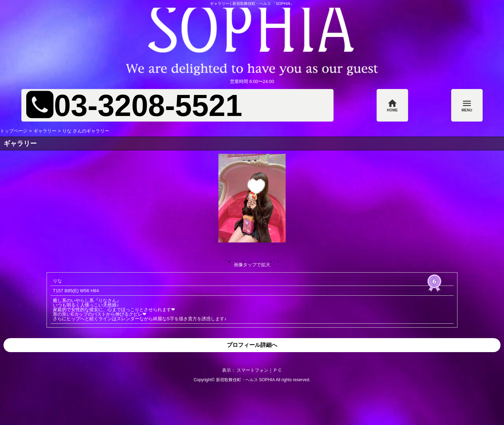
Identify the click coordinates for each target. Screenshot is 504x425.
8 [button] (276, 260)
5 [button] (255, 260)
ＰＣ (278, 370)
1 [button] (227, 260)
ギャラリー (45, 131)
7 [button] (269, 260)
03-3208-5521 (148, 105)
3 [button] (241, 260)
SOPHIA (267, 380)
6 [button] (262, 260)
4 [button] (248, 260)
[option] (252, 198)
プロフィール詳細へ (252, 345)
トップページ (14, 131)
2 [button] (234, 260)
